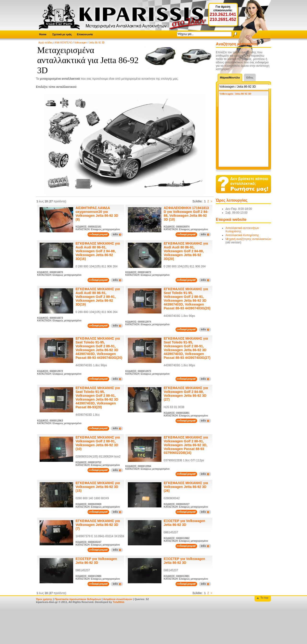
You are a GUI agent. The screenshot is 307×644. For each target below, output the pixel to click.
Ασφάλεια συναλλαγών (118, 599)
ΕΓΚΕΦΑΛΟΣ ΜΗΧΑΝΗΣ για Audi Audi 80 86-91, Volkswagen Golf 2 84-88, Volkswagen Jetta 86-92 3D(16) (98, 251)
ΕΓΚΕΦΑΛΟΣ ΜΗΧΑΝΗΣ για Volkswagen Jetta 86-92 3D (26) (186, 487)
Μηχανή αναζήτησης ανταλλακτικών (248, 239)
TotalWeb (118, 602)
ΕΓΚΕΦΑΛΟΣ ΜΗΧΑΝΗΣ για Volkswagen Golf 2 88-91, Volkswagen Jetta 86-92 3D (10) (98, 443)
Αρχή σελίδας (46, 43)
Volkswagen (80, 43)
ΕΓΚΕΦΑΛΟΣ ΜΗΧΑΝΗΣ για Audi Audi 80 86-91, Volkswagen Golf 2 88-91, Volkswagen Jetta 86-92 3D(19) (98, 297)
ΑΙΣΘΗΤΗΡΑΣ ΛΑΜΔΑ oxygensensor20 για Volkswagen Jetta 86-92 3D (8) (97, 214)
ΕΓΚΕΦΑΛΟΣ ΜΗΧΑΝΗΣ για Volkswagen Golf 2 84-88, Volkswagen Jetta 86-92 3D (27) (186, 394)
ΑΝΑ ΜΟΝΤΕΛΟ (63, 43)
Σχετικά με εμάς (62, 34)
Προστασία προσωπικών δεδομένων (78, 599)
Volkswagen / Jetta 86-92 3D (235, 94)
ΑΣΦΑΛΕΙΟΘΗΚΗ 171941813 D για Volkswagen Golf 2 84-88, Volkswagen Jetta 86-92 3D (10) (186, 214)
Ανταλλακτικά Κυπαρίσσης (242, 235)
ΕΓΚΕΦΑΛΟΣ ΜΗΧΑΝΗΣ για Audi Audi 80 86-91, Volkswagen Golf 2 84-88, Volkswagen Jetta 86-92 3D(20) (186, 251)
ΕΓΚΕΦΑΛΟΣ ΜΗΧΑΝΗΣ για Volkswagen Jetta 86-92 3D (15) (98, 487)
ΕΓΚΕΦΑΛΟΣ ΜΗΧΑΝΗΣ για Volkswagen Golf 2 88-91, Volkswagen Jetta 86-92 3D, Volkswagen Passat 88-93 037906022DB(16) (186, 445)
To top (264, 598)
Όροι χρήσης (44, 599)
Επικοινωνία (85, 34)
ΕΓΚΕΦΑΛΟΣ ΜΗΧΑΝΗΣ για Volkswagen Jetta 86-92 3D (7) (98, 525)
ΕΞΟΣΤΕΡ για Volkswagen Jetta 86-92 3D (185, 523)
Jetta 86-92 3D (97, 43)
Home (43, 34)
